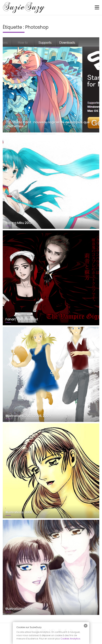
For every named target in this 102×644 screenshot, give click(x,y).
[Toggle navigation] (97, 8)
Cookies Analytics (70, 639)
